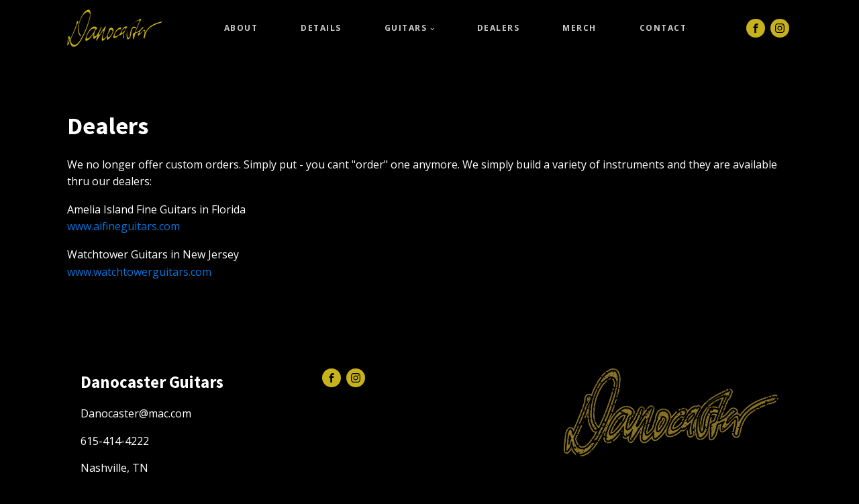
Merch (579, 28)
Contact (663, 28)
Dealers (499, 28)
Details (321, 28)
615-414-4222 (115, 441)
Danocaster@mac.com (136, 413)
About (241, 28)
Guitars (406, 28)
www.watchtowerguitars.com (139, 272)
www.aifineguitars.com (123, 226)
